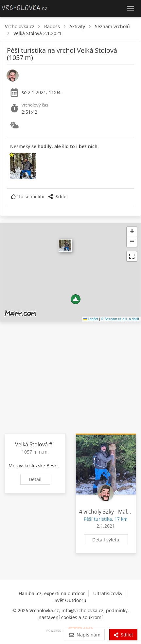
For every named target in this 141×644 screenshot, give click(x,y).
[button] (76, 299)
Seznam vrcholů (112, 26)
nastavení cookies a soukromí (71, 617)
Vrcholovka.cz (20, 26)
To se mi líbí (28, 196)
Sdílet (58, 196)
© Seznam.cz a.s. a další (120, 319)
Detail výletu (106, 540)
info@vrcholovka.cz (82, 610)
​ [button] (65, 245)
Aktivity (77, 26)
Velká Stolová (31, 444)
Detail (35, 479)
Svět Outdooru (70, 600)
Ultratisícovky (108, 593)
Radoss (52, 26)
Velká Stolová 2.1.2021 (37, 33)
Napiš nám (85, 635)
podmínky (117, 610)
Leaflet (91, 319)
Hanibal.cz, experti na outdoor (52, 593)
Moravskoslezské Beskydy (36, 466)
